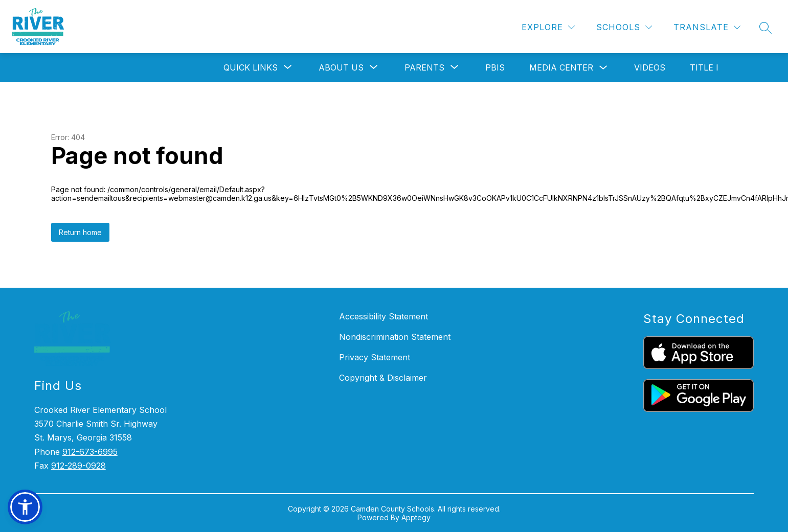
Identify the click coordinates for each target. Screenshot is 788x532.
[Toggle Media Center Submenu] (603, 68)
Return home (80, 232)
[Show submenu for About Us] (341, 67)
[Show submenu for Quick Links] (251, 67)
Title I (704, 67)
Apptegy (416, 517)
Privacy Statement (375, 357)
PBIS (495, 67)
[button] (25, 507)
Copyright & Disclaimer (383, 378)
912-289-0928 (78, 466)
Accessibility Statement (384, 316)
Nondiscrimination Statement (395, 337)
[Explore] (548, 27)
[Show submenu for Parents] (424, 67)
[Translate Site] (707, 27)
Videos (650, 67)
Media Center (561, 67)
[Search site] (766, 28)
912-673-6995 (90, 452)
